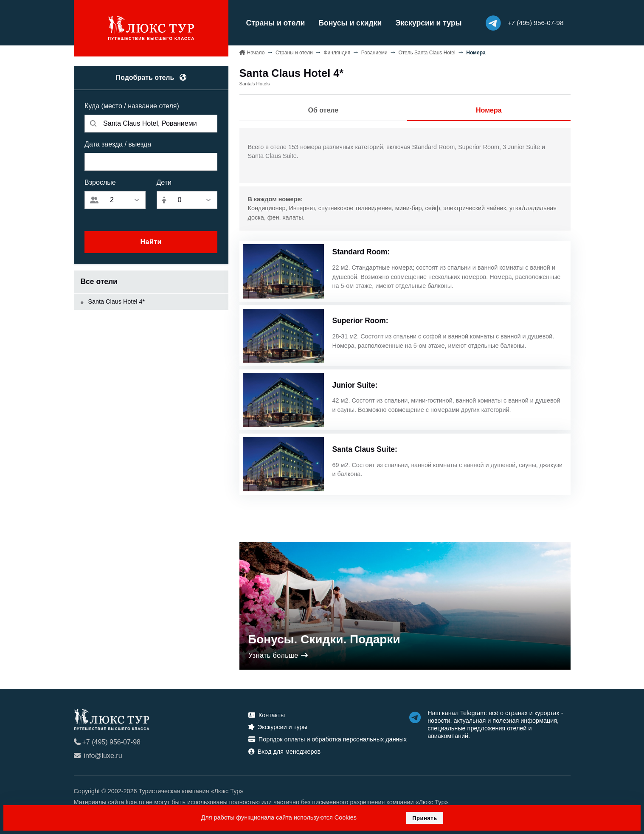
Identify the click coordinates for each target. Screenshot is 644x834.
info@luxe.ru (98, 756)
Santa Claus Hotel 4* (113, 301)
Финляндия (337, 53)
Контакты (267, 715)
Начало (256, 53)
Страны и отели (276, 23)
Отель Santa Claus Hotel (427, 53)
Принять (425, 818)
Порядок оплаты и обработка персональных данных (328, 739)
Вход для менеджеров (284, 752)
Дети (164, 182)
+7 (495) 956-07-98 (107, 742)
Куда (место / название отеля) (132, 106)
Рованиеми (374, 53)
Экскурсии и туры (428, 23)
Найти (151, 242)
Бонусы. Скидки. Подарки (324, 639)
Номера (489, 110)
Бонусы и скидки (350, 23)
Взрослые (100, 182)
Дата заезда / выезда (118, 144)
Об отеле (323, 110)
